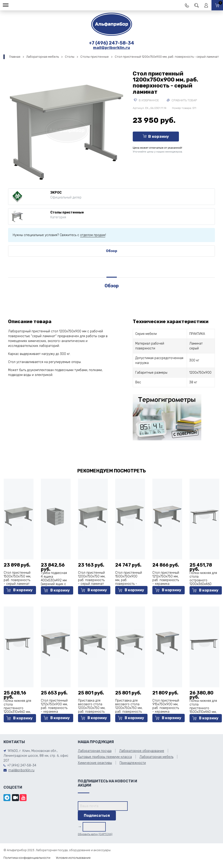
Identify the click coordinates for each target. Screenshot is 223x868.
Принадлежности (133, 763)
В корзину (156, 136)
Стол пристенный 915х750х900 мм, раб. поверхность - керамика (166, 706)
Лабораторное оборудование (142, 751)
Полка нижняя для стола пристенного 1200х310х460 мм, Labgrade (17, 708)
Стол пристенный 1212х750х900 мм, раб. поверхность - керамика (54, 706)
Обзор (112, 251)
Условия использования (73, 858)
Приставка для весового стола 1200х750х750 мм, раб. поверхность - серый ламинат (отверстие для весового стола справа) (129, 713)
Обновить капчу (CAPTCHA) (95, 834)
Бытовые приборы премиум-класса (105, 757)
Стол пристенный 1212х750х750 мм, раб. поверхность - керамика (166, 578)
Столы (70, 57)
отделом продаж (93, 235)
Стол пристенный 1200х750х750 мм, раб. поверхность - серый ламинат (92, 578)
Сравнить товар (182, 100)
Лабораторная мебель (43, 57)
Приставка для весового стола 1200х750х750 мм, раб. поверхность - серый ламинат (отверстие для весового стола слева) (92, 713)
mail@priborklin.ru (111, 48)
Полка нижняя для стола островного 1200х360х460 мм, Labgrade (203, 580)
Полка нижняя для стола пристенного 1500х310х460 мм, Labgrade (203, 708)
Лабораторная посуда (95, 751)
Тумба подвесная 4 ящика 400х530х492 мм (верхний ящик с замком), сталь (54, 580)
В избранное (146, 100)
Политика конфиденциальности (27, 858)
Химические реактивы (95, 763)
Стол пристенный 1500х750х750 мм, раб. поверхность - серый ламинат (17, 578)
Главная (15, 57)
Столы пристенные (95, 57)
